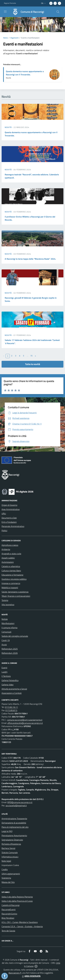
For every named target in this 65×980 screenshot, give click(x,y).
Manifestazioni (8, 623)
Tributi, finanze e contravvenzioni (16, 596)
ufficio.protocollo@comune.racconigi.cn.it (25, 723)
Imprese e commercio (11, 583)
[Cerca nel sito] (58, 12)
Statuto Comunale (10, 852)
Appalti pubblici (8, 558)
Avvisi (4, 645)
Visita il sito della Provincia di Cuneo (17, 901)
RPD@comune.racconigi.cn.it (20, 802)
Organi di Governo (9, 505)
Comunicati (6, 632)
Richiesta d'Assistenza (11, 844)
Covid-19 (6, 640)
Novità (8, 127)
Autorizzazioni (8, 562)
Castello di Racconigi (11, 905)
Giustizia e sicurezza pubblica (14, 579)
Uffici (4, 514)
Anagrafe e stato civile (11, 554)
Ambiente (6, 549)
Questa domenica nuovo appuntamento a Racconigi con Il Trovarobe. (25, 73)
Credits (5, 869)
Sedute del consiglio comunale (15, 636)
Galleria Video (7, 685)
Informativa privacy (10, 857)
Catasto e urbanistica (11, 566)
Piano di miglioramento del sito (15, 827)
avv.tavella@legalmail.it (16, 806)
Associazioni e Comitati (12, 693)
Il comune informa (9, 628)
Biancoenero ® (15, 973)
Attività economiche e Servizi (14, 689)
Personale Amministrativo (13, 526)
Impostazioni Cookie (10, 865)
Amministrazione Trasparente (14, 819)
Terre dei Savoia (8, 931)
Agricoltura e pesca (10, 545)
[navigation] (5, 12)
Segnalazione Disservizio (12, 840)
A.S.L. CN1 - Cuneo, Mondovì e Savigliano (20, 922)
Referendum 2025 (10, 649)
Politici (4, 531)
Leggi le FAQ (7, 831)
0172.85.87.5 (11, 710)
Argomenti (14, 38)
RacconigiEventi (9, 909)
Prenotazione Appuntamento (14, 835)
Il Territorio (6, 676)
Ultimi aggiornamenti (11, 874)
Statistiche (6, 878)
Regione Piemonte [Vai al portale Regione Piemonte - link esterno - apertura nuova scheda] (10, 3)
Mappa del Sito (8, 882)
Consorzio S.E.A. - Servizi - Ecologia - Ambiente (22, 926)
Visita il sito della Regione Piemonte (17, 897)
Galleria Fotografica (10, 680)
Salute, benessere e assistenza (15, 592)
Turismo (5, 600)
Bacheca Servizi (8, 848)
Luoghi (4, 672)
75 (31, 356)
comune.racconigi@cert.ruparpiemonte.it (25, 720)
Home (5, 38)
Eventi (4, 668)
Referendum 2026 (10, 653)
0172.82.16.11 (11, 707)
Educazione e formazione (12, 575)
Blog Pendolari (8, 918)
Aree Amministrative (11, 509)
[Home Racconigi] (27, 12)
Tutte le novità (33, 364)
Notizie (5, 619)
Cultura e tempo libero (11, 571)
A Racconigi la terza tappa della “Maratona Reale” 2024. (30, 259)
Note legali (6, 861)
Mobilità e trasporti (10, 588)
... (27, 356)
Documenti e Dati (9, 518)
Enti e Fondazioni (9, 522)
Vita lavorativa (8, 604)
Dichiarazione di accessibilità (14, 823)
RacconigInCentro (9, 914)
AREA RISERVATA (31, 976)
